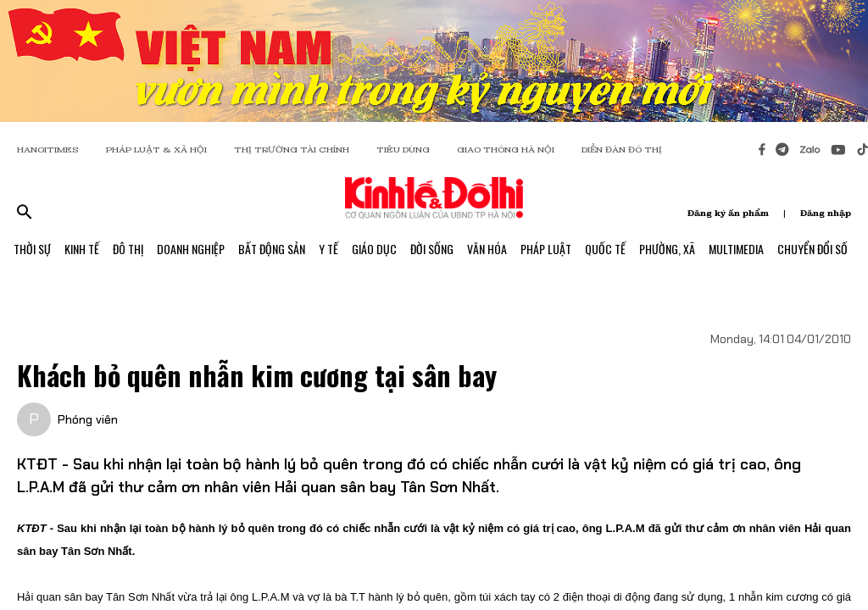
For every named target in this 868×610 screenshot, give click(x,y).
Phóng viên (88, 419)
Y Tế (328, 249)
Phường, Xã (667, 249)
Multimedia (736, 249)
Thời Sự (32, 249)
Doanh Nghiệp (191, 249)
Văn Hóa (487, 249)
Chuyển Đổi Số (812, 249)
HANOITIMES (48, 150)
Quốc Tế (605, 249)
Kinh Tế (82, 249)
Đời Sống (432, 249)
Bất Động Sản (272, 249)
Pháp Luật (546, 249)
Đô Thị (128, 249)
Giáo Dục (374, 249)
